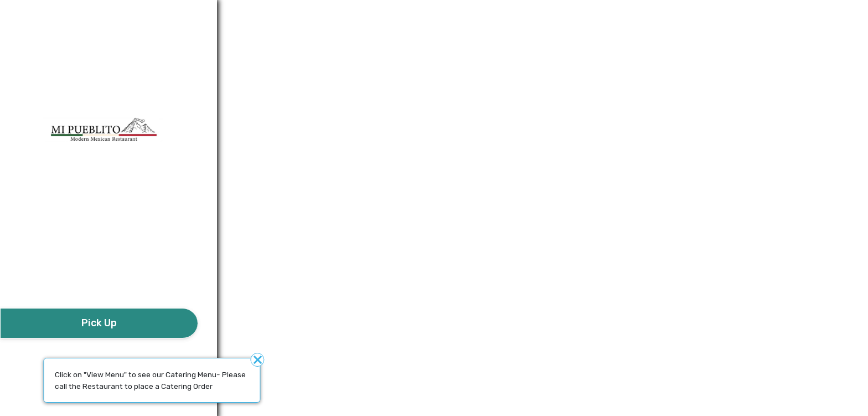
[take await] (99, 323)
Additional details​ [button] (55, 14)
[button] (99, 277)
